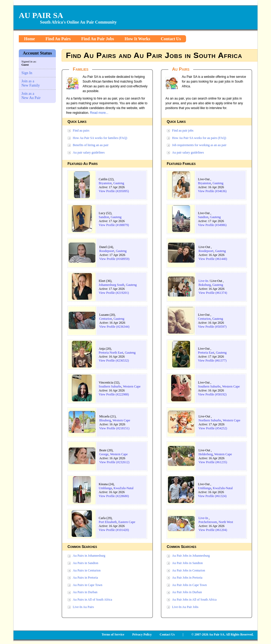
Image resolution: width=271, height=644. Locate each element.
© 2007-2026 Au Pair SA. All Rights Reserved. (222, 634)
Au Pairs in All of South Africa (92, 600)
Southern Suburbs (110, 386)
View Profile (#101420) (114, 530)
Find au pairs (81, 130)
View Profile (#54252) (213, 428)
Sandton (104, 217)
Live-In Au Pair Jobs (185, 607)
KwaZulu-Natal (123, 488)
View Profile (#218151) (114, 428)
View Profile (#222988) (114, 394)
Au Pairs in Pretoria (85, 578)
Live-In (203, 281)
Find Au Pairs (58, 39)
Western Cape (132, 386)
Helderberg (206, 454)
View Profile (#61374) (213, 293)
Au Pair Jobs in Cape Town (189, 585)
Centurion (106, 319)
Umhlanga (105, 488)
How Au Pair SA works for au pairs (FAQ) (199, 138)
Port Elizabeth (108, 522)
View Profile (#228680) (114, 496)
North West (226, 522)
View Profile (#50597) (212, 327)
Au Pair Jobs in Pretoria (187, 578)
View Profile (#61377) (212, 361)
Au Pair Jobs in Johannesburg (191, 556)
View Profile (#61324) (212, 496)
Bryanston (105, 183)
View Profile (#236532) (114, 361)
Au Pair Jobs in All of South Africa (194, 600)
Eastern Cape (127, 522)
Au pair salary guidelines (89, 152)
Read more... (99, 113)
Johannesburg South (112, 285)
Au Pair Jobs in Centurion (189, 570)
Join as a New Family (31, 83)
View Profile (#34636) (212, 191)
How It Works (137, 39)
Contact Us (171, 39)
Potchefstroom (208, 522)
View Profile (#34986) (212, 225)
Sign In (27, 73)
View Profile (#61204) (213, 530)
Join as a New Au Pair (31, 96)
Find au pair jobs (183, 130)
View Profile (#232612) (114, 462)
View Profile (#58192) (212, 394)
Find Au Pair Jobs (98, 39)
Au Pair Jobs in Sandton (187, 563)
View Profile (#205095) (114, 191)
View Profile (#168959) (114, 259)
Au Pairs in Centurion (87, 570)
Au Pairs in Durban (85, 592)
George (104, 454)
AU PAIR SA (41, 15)
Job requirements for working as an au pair (199, 145)
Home (30, 39)
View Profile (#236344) (114, 327)
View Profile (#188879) (114, 225)
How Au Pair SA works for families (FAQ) (100, 138)
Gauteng (119, 183)
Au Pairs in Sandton (85, 563)
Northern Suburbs (210, 420)
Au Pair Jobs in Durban (187, 592)
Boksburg (205, 285)
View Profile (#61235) (213, 462)
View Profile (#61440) (213, 259)
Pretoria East (206, 353)
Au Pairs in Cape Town (88, 585)
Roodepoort (107, 251)
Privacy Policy (142, 634)
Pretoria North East (111, 353)
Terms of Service (113, 634)
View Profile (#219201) (114, 293)
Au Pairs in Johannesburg (89, 556)
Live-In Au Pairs (83, 607)
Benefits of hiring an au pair (91, 145)
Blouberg (105, 420)
